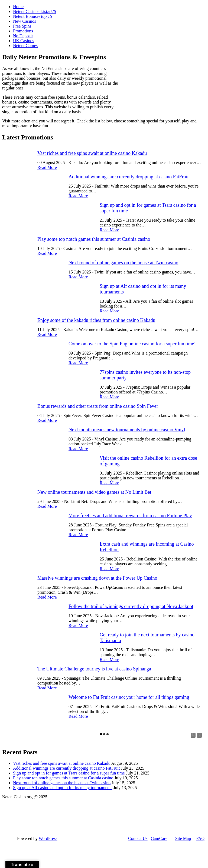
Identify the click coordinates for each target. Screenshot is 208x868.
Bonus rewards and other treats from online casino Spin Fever (98, 406)
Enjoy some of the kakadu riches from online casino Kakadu (96, 320)
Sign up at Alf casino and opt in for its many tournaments (63, 788)
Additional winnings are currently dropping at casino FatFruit (129, 177)
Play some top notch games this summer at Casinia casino (94, 239)
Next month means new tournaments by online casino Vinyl (127, 430)
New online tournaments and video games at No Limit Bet (94, 492)
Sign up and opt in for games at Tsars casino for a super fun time (69, 773)
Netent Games (25, 46)
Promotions (23, 31)
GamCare (159, 838)
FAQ (200, 838)
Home (18, 7)
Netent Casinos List (34, 11)
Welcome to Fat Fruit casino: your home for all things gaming (129, 697)
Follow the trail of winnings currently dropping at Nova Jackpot (131, 606)
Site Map (183, 838)
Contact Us (138, 838)
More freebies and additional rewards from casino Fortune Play (130, 516)
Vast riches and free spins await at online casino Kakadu (92, 153)
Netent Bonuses (32, 16)
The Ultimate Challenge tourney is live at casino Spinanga (94, 669)
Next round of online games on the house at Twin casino (123, 263)
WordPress (48, 838)
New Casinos (25, 21)
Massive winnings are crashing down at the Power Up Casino (97, 578)
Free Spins (22, 26)
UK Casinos (24, 41)
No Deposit (23, 36)
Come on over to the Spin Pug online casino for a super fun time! (132, 344)
